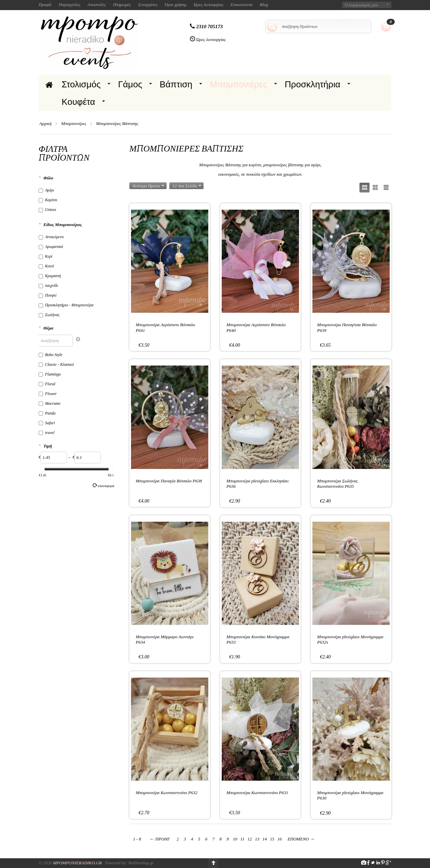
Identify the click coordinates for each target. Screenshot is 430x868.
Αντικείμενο (51, 237)
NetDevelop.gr (141, 863)
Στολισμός (81, 84)
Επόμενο (301, 839)
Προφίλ (45, 5)
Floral (47, 384)
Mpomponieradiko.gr (77, 863)
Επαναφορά (103, 485)
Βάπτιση (176, 84)
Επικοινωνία (242, 5)
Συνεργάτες (148, 5)
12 (250, 839)
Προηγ (160, 839)
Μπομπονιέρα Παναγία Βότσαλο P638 (169, 481)
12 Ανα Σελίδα (187, 186)
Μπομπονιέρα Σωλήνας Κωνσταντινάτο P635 (337, 484)
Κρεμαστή (50, 276)
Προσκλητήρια (312, 84)
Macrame (50, 403)
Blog (264, 5)
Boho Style (51, 355)
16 (280, 839)
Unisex (47, 210)
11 (242, 839)
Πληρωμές (122, 5)
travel (47, 433)
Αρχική (45, 123)
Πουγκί (48, 295)
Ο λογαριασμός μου (361, 5)
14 (265, 839)
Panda (47, 413)
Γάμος (130, 84)
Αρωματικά (51, 247)
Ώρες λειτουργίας (209, 5)
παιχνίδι (48, 286)
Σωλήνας (49, 315)
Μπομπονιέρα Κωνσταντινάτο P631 (257, 793)
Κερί (46, 256)
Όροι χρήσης (176, 5)
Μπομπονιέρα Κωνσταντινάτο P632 (167, 793)
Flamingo (50, 374)
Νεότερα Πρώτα (148, 186)
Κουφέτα (79, 102)
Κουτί (46, 266)
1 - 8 (137, 839)
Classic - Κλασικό (56, 364)
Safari (47, 423)
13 (257, 839)
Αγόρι (46, 190)
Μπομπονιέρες (239, 84)
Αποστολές (97, 5)
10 (235, 839)
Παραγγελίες (70, 5)
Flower (48, 394)
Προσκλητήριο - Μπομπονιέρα (66, 305)
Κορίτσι (48, 200)
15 (272, 839)
